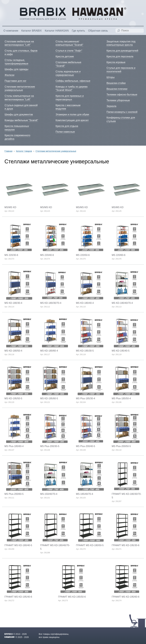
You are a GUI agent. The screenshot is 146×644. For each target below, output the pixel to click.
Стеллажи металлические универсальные (56, 151)
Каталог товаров (24, 151)
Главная (8, 151)
